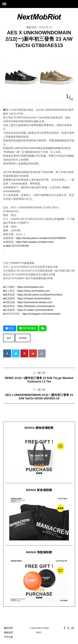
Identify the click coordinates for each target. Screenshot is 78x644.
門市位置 (8, 637)
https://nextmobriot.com (30, 287)
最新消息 (31, 27)
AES (9, 338)
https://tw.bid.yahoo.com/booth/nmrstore (40, 295)
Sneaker (23, 338)
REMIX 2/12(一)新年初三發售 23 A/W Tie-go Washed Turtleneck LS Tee (39, 377)
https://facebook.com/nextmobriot (36, 306)
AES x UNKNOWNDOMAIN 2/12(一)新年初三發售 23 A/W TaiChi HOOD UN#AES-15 (39, 394)
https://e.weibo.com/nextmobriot (35, 310)
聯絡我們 (8, 633)
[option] (39, 53)
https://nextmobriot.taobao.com (35, 302)
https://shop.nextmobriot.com (34, 291)
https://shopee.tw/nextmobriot (34, 298)
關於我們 (8, 628)
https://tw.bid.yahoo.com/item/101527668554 (41, 238)
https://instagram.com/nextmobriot (41, 314)
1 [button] (67, 96)
